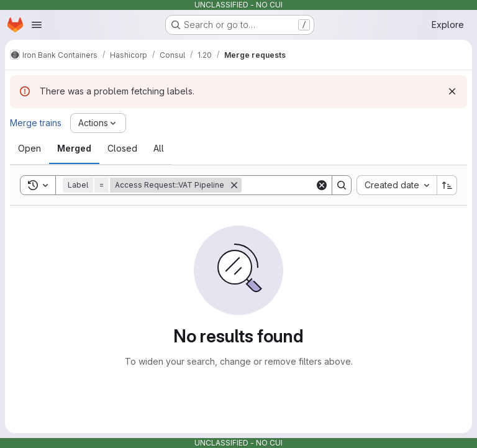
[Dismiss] (452, 91)
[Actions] (98, 123)
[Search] (342, 185)
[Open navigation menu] (37, 25)
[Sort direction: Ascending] (447, 185)
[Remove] (234, 185)
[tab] (30, 149)
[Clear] (322, 185)
